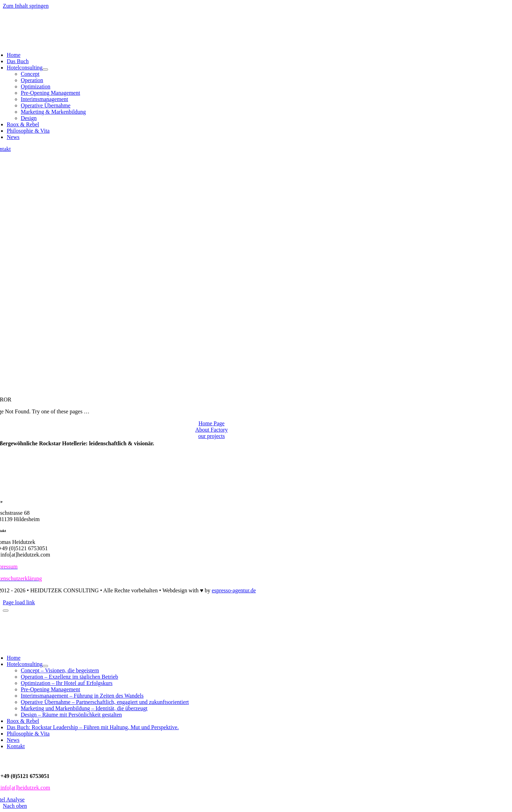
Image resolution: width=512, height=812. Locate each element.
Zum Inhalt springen (26, 6)
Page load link (19, 602)
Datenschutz (35, 760)
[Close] (6, 611)
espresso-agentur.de (234, 590)
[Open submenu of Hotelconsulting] (45, 69)
